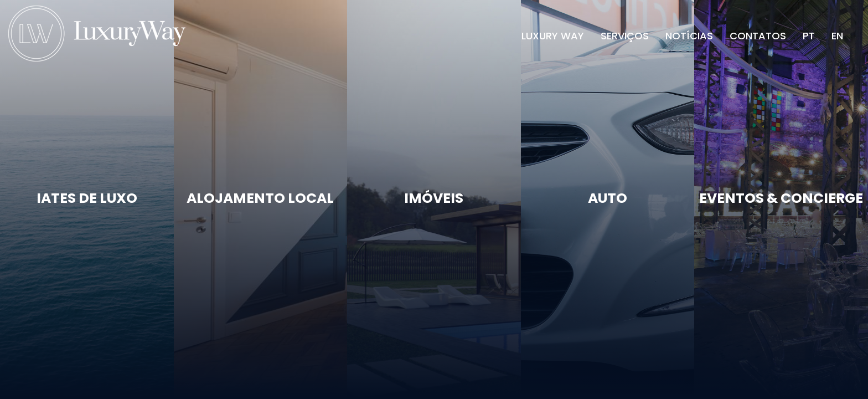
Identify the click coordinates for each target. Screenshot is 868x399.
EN (837, 36)
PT (809, 36)
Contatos (758, 36)
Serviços (625, 36)
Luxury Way (553, 36)
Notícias (689, 36)
